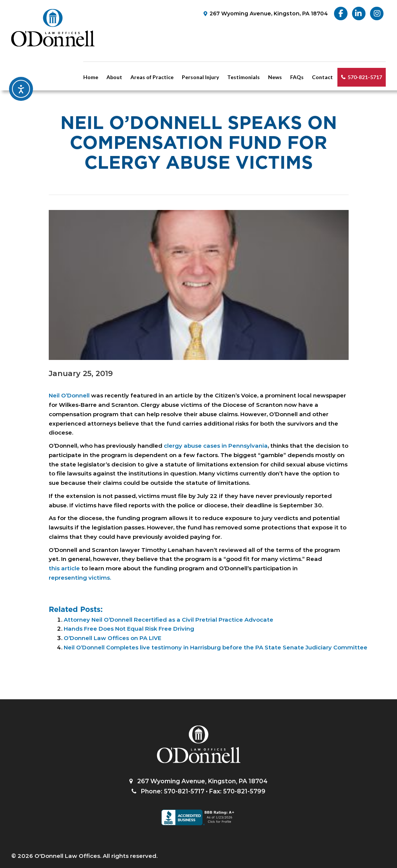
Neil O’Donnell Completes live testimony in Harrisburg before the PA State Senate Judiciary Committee (216, 647)
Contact (322, 77)
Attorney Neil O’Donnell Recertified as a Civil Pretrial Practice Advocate (169, 620)
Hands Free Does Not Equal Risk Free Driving (129, 629)
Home (91, 77)
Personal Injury (200, 77)
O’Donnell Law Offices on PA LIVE (112, 638)
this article (64, 568)
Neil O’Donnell (69, 395)
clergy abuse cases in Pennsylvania (216, 446)
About (114, 77)
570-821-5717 (365, 77)
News (275, 77)
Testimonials (243, 77)
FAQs (297, 77)
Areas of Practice (152, 77)
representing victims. (80, 578)
